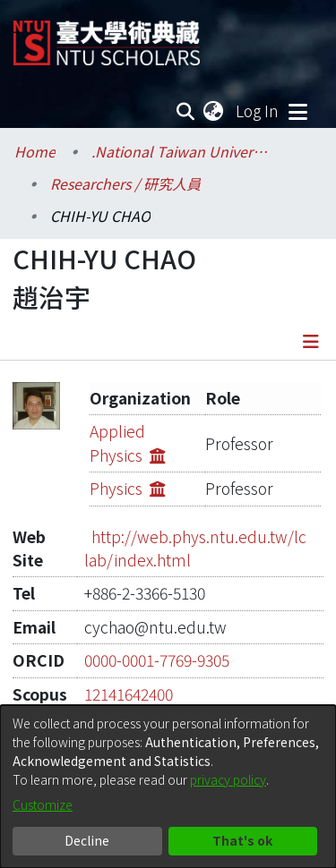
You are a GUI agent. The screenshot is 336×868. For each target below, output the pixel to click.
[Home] (107, 36)
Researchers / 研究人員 (125, 183)
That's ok (242, 840)
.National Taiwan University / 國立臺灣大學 (181, 151)
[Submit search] (186, 111)
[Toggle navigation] (297, 111)
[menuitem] (214, 111)
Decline (87, 840)
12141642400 (129, 670)
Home (35, 151)
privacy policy (228, 779)
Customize (43, 804)
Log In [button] (258, 111)
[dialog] (168, 787)
